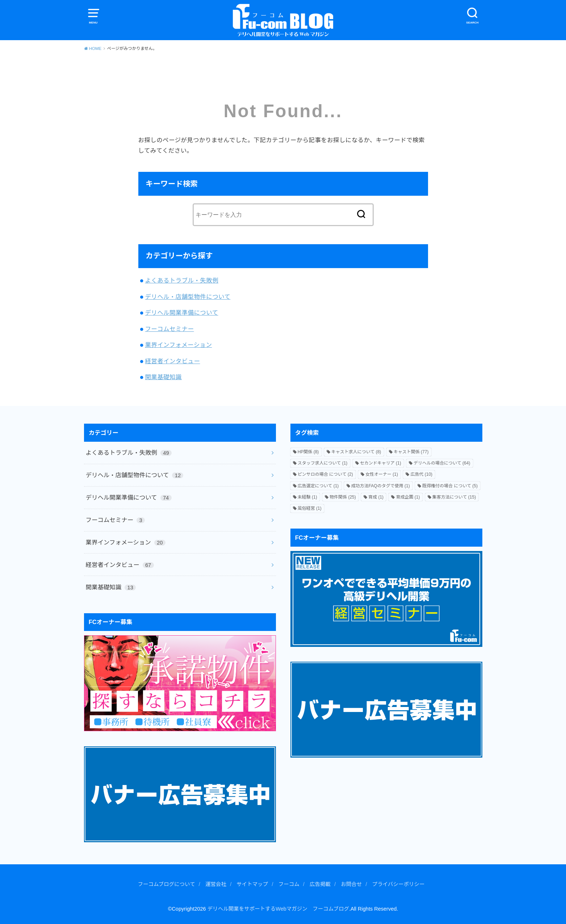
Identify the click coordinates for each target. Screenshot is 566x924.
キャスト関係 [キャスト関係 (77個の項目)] (411, 452)
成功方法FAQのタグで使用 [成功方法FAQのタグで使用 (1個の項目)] (381, 486)
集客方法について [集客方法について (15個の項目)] (454, 497)
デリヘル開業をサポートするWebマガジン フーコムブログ (278, 909)
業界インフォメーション (178, 345)
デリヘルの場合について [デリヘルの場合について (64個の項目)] (442, 463)
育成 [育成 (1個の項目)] (376, 497)
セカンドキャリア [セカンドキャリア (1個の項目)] (381, 463)
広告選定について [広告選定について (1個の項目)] (318, 486)
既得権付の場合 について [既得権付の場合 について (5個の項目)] (450, 486)
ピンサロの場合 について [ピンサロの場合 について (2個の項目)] (325, 474)
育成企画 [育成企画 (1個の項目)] (408, 497)
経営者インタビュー (172, 361)
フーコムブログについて (166, 884)
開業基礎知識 (163, 377)
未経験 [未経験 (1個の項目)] (307, 497)
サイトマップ (252, 884)
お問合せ (351, 884)
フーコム (289, 884)
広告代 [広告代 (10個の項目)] (421, 474)
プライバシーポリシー (399, 884)
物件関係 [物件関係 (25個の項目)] (343, 497)
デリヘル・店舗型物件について (188, 297)
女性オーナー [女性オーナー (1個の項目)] (382, 474)
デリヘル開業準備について (181, 313)
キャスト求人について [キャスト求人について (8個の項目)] (356, 452)
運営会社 (216, 884)
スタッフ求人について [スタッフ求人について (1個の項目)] (323, 463)
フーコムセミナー (169, 329)
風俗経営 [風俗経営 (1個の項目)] (310, 508)
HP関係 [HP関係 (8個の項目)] (308, 452)
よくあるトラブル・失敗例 (182, 280)
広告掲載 (320, 884)
